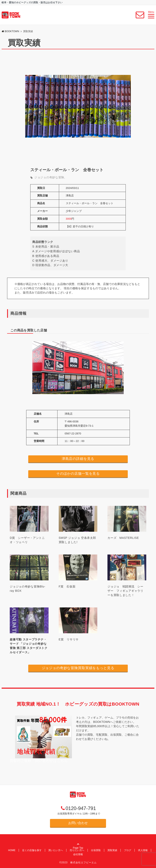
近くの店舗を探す (32, 850)
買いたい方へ (56, 850)
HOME (12, 850)
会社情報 (78, 854)
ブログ (128, 850)
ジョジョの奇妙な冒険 (49, 177)
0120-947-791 (81, 808)
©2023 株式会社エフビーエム (78, 863)
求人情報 (143, 850)
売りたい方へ (77, 850)
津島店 (70, 196)
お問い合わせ (78, 823)
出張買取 (96, 850)
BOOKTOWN (10, 31)
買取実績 (112, 850)
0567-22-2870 (73, 433)
